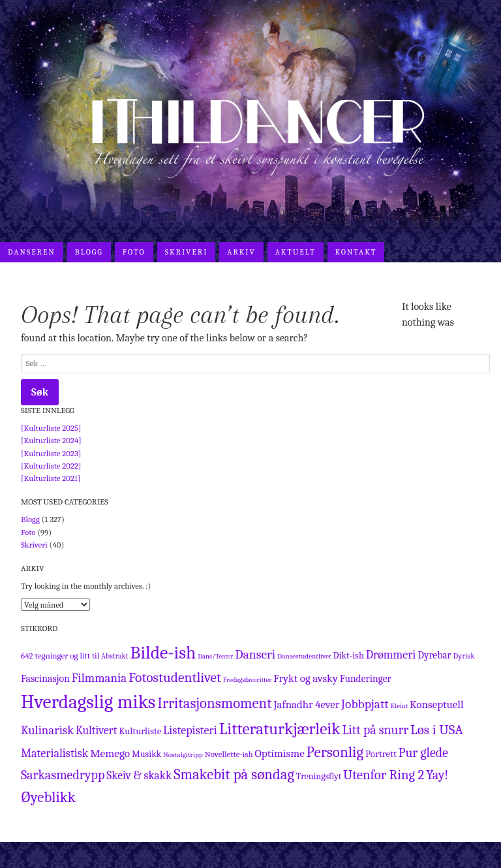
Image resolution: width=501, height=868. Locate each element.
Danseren (32, 252)
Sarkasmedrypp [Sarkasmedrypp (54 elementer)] (63, 775)
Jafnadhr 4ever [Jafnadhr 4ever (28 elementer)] (307, 705)
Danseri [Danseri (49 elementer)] (255, 654)
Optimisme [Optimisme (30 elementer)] (279, 753)
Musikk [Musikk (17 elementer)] (146, 754)
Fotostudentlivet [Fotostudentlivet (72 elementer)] (175, 677)
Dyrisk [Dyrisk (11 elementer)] (464, 656)
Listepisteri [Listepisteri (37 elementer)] (190, 731)
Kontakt (356, 252)
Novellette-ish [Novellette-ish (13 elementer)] (229, 754)
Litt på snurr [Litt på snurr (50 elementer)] (375, 730)
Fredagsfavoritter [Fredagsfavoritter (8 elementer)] (247, 680)
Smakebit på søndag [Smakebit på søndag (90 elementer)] (234, 775)
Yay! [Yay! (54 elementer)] (437, 775)
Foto (134, 252)
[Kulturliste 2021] (51, 478)
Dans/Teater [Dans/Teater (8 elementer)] (215, 656)
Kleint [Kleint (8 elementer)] (400, 706)
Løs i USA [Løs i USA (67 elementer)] (437, 730)
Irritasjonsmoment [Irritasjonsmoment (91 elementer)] (215, 704)
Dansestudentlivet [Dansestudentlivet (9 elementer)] (304, 656)
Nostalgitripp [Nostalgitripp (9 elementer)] (183, 755)
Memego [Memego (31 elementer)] (110, 753)
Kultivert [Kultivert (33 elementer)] (97, 730)
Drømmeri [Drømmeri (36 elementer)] (391, 655)
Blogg (89, 252)
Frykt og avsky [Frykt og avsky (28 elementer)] (306, 678)
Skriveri (187, 252)
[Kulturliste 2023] (51, 453)
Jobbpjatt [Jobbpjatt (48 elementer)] (365, 704)
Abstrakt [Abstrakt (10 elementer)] (114, 656)
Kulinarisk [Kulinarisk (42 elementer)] (47, 730)
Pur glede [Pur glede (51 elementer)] (423, 753)
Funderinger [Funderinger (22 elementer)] (366, 679)
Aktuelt (296, 252)
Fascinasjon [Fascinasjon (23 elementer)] (45, 679)
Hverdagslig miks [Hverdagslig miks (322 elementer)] (88, 702)
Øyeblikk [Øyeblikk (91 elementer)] (48, 798)
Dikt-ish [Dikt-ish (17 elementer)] (348, 656)
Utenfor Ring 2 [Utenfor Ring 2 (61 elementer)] (384, 775)
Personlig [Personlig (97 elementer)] (335, 752)
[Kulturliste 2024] (51, 440)
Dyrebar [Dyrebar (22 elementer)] (434, 655)
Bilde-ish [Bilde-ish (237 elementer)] (163, 653)
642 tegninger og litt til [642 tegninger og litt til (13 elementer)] (60, 656)
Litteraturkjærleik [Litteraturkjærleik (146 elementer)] (280, 729)
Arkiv (241, 252)
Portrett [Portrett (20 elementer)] (381, 754)
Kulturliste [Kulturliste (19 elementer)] (140, 731)
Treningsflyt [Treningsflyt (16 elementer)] (319, 776)
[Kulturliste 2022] (51, 466)
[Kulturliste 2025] (51, 428)
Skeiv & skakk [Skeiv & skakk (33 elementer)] (139, 775)
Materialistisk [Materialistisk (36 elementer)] (54, 753)
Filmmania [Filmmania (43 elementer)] (99, 678)
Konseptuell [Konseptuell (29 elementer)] (437, 705)
